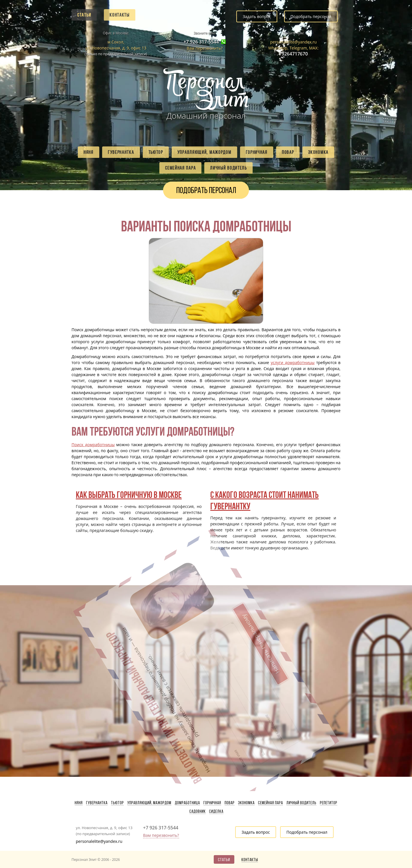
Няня (89, 152)
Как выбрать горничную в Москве (129, 495)
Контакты (120, 15)
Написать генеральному (193, 614)
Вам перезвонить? (205, 48)
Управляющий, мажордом (204, 152)
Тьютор (156, 152)
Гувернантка (121, 152)
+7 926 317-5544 (201, 42)
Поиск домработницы (93, 445)
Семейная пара (180, 168)
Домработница (187, 803)
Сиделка (216, 811)
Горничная (257, 152)
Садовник (198, 811)
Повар (288, 152)
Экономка (318, 152)
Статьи (84, 15)
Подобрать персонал (311, 16)
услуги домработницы (293, 363)
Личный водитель (228, 168)
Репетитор (329, 803)
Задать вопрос (257, 16)
